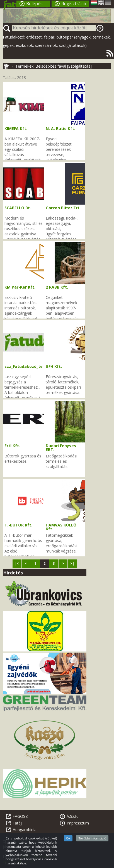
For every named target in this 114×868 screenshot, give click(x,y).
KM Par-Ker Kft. (20, 287)
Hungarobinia (25, 830)
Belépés (34, 4)
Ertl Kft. (12, 446)
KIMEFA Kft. (16, 128)
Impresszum (78, 823)
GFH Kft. (54, 366)
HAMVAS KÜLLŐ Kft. (61, 527)
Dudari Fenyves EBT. (61, 448)
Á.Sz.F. (72, 816)
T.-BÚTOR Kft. (18, 525)
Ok (68, 838)
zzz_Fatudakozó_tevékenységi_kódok (42, 366)
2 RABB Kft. (57, 287)
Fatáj (17, 823)
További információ (92, 838)
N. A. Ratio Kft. (60, 128)
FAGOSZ (20, 816)
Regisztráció (74, 4)
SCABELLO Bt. (18, 208)
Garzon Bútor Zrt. (63, 208)
